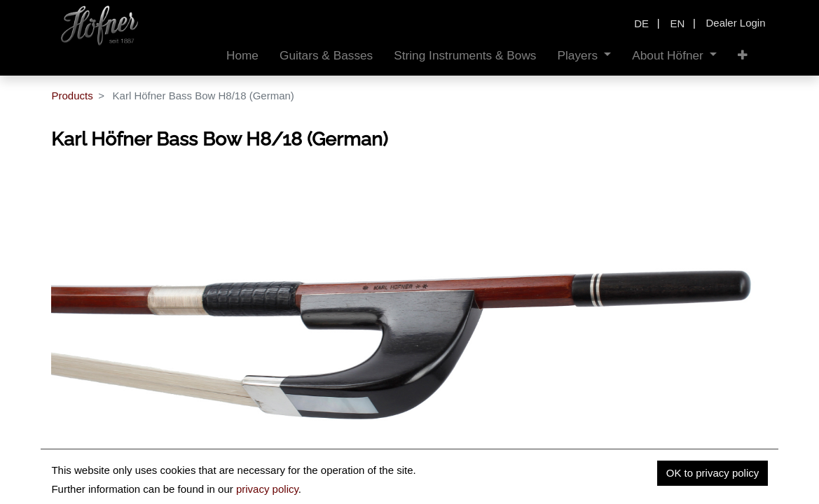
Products (72, 96)
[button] (743, 56)
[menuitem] (242, 56)
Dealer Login (735, 23)
